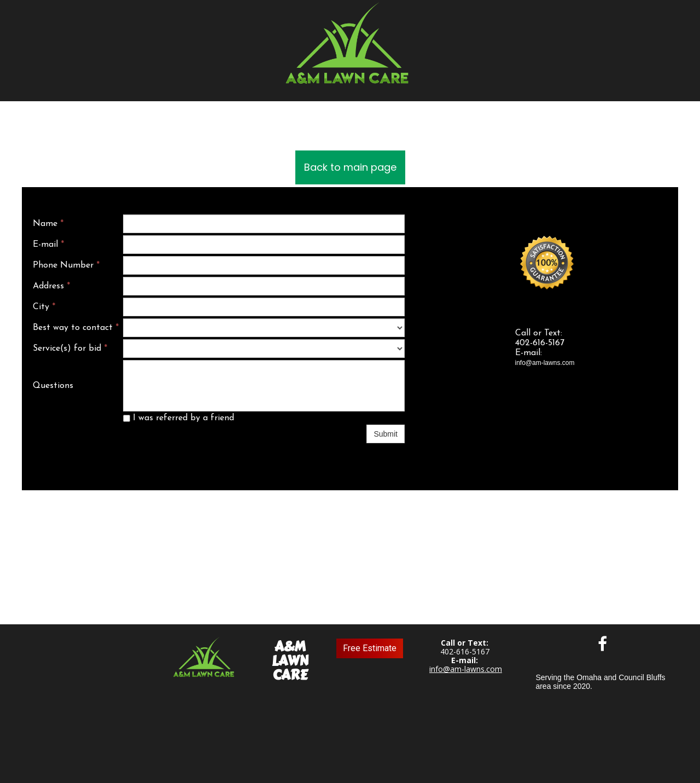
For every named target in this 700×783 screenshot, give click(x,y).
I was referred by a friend (179, 418)
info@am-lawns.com (466, 669)
